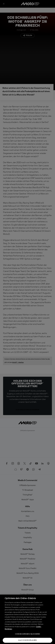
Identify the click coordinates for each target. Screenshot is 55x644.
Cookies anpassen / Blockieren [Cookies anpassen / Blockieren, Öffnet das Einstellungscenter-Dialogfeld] (27, 634)
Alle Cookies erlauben (27, 640)
